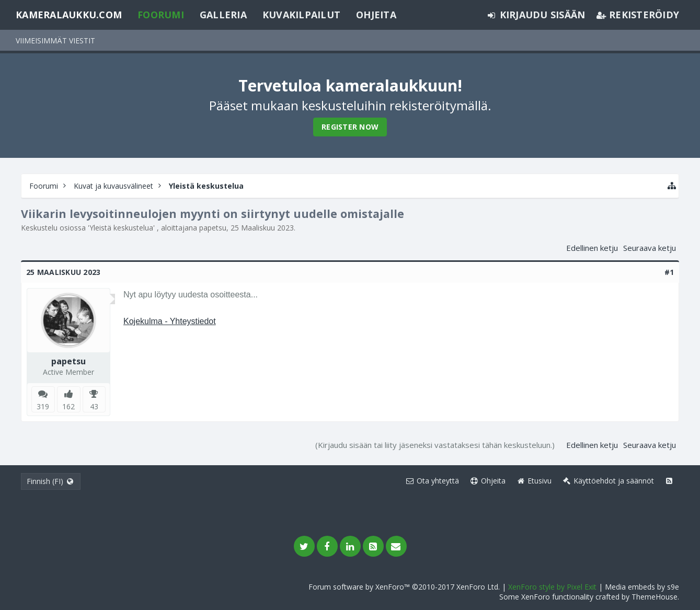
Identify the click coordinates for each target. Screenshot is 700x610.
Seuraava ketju (650, 248)
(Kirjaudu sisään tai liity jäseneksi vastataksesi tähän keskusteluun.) (435, 445)
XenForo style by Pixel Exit (552, 587)
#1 (669, 272)
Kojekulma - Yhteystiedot (170, 321)
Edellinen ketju (592, 248)
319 (43, 406)
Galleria (223, 15)
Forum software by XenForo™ (404, 587)
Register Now (350, 127)
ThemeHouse (655, 597)
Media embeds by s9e (642, 587)
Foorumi (161, 15)
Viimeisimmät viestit (55, 41)
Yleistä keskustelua (121, 228)
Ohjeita (376, 15)
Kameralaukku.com (69, 15)
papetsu (213, 228)
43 (94, 406)
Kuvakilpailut (301, 15)
